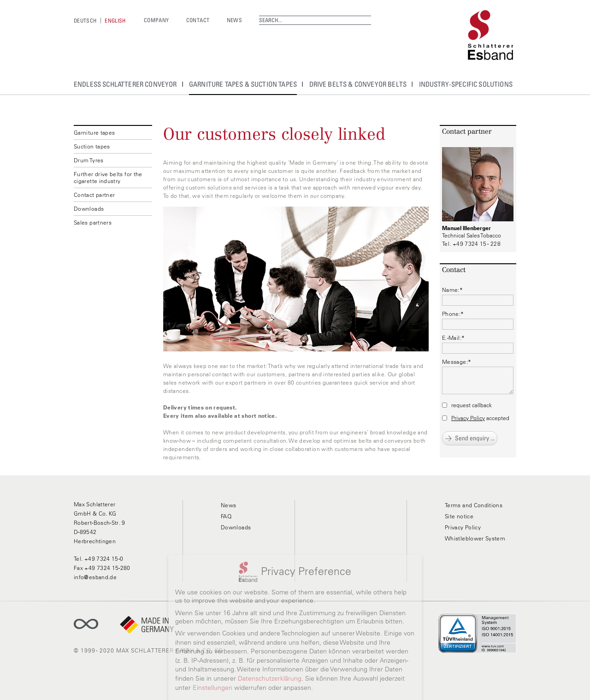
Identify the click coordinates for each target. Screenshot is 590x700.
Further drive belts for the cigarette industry (108, 178)
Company (156, 20)
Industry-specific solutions (466, 84)
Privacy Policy (468, 418)
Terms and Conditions (474, 505)
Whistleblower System (475, 538)
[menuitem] (85, 21)
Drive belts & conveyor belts (358, 84)
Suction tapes (92, 146)
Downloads (89, 209)
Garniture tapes (94, 133)
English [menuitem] (115, 21)
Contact (198, 20)
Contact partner (94, 195)
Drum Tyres (89, 160)
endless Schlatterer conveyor (125, 84)
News (234, 20)
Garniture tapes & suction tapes (243, 84)
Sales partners (93, 222)
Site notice (459, 516)
